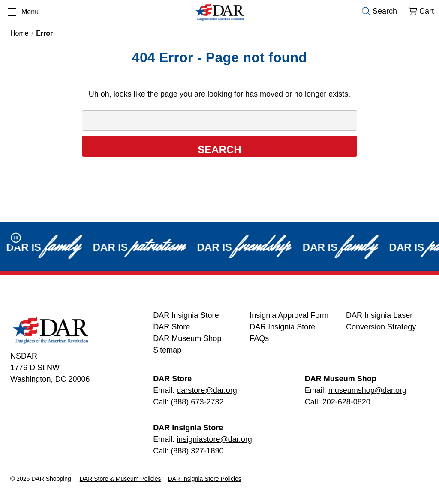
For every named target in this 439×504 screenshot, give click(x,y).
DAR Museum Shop (187, 338)
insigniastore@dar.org (214, 439)
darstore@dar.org (207, 390)
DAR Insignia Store (186, 315)
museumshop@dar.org (367, 390)
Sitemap (167, 350)
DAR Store (171, 327)
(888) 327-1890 (197, 451)
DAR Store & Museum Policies (120, 479)
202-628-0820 (346, 402)
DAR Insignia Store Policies (205, 479)
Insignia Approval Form (289, 315)
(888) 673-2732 (197, 402)
